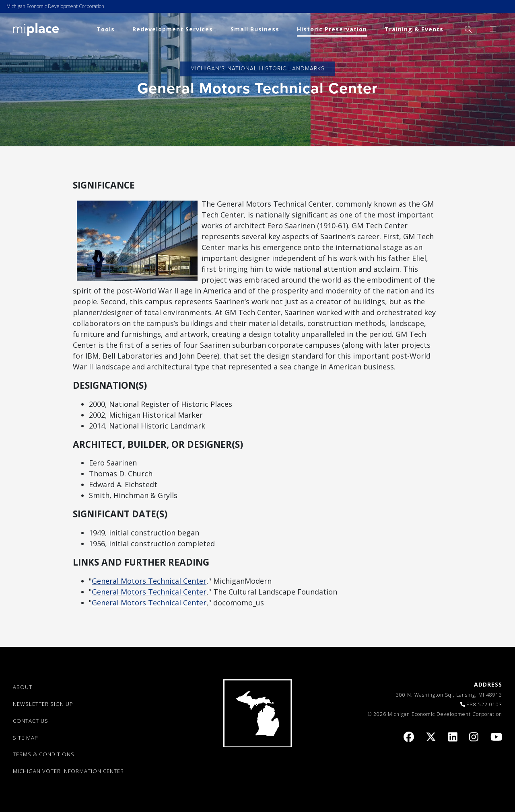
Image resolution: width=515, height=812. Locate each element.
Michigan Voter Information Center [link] (68, 771)
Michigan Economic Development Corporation (55, 6)
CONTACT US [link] (31, 721)
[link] (36, 29)
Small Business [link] (255, 29)
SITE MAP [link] (26, 738)
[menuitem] (468, 29)
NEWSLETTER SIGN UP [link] (43, 704)
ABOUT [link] (23, 687)
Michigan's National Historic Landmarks (257, 69)
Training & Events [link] (414, 29)
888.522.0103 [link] (484, 704)
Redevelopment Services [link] (173, 29)
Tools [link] (106, 29)
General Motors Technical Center (149, 581)
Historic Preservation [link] (332, 29)
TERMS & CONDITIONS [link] (44, 754)
